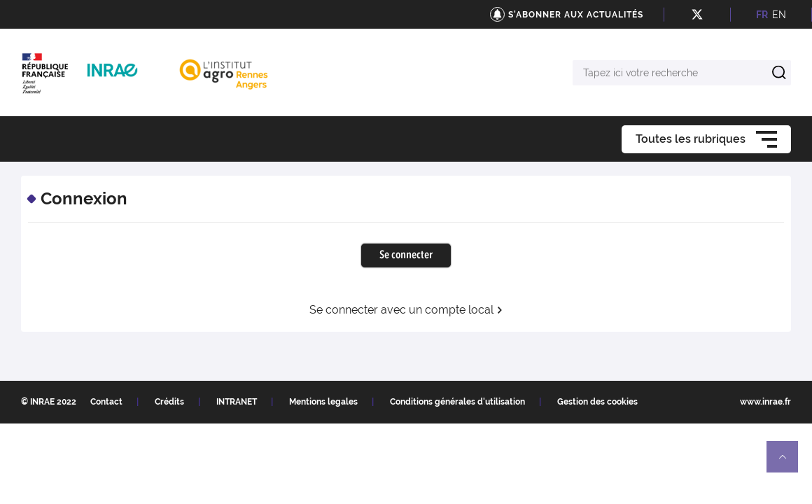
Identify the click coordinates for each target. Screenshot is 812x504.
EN (779, 15)
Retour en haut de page (788, 463)
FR (762, 15)
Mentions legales (323, 402)
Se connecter (406, 255)
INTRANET (237, 402)
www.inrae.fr (765, 402)
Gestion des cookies (597, 402)
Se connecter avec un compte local (406, 310)
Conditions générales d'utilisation (457, 402)
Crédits (169, 402)
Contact (106, 402)
